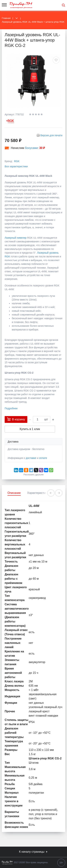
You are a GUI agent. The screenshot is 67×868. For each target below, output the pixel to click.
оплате (43, 458)
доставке (31, 458)
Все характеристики (16, 166)
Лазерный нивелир (16, 238)
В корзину (16, 419)
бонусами (31, 148)
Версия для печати (51, 135)
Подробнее (11, 408)
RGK (17, 161)
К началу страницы (33, 852)
